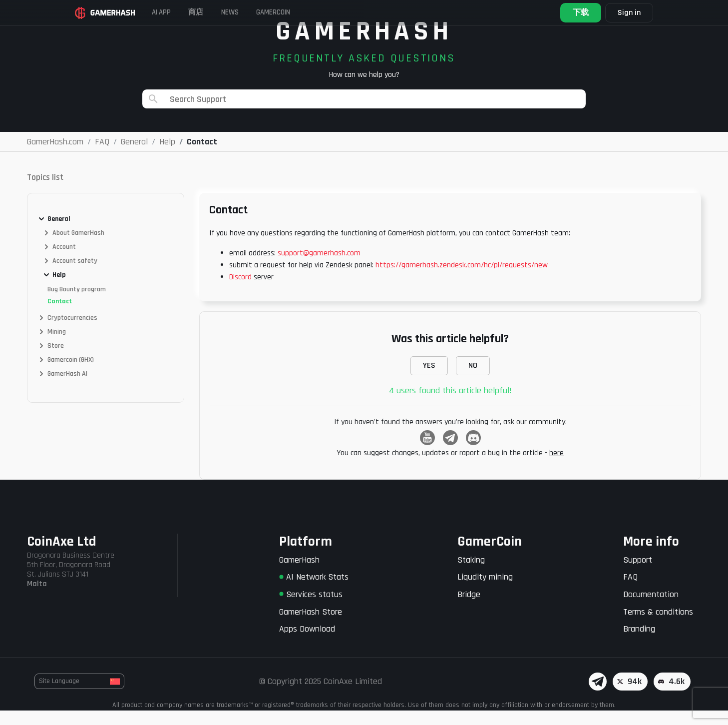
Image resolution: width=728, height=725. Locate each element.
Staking (471, 574)
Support (638, 574)
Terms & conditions (658, 626)
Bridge (469, 609)
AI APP (174, 12)
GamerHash (299, 574)
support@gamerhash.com (319, 268)
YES (429, 380)
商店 (217, 12)
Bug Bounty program (77, 304)
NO (473, 380)
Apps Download (307, 643)
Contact (60, 316)
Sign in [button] (620, 13)
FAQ (630, 592)
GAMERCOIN (311, 12)
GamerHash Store (311, 626)
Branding (639, 643)
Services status (311, 609)
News (258, 12)
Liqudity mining (485, 592)
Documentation (651, 609)
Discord (240, 292)
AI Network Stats (314, 592)
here (556, 467)
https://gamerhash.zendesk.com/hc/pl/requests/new (462, 280)
